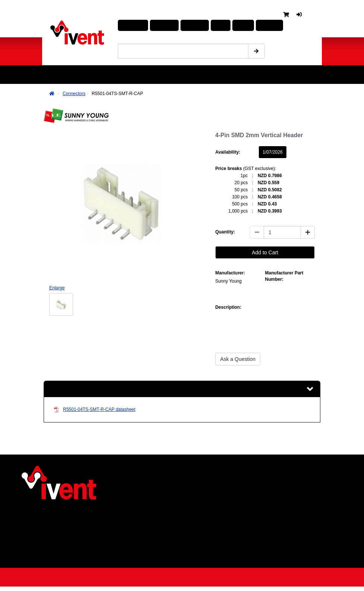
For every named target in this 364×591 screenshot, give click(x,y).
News (51, 525)
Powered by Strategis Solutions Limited (178, 579)
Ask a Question (238, 359)
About (230, 26)
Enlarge (57, 288)
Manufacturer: (230, 273)
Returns (54, 553)
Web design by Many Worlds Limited (294, 579)
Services (54, 544)
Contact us (57, 562)
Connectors (74, 94)
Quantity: (225, 232)
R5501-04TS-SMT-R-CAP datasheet (94, 411)
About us (55, 516)
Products (131, 26)
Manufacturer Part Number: (284, 276)
